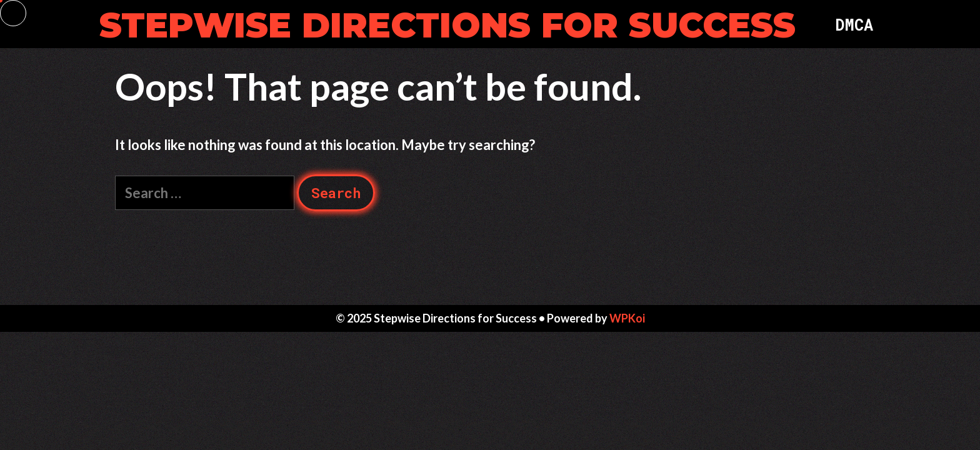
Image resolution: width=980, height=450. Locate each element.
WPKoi (627, 318)
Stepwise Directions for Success (447, 25)
